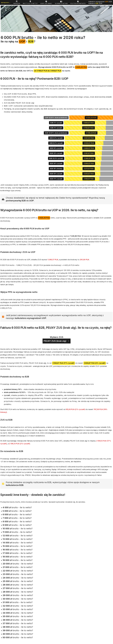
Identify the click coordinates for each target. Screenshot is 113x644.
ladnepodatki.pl (6, 3)
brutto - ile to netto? (16, 507)
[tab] (17, 2)
